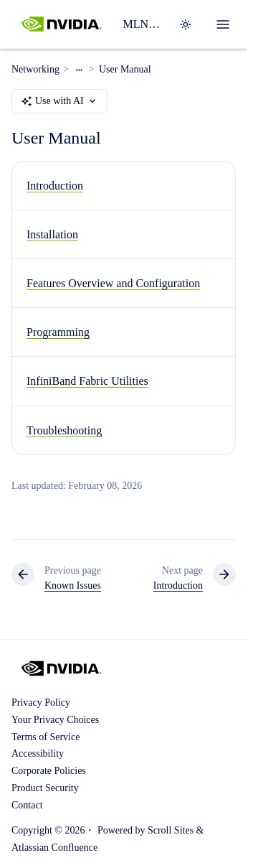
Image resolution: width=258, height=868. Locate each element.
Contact (27, 805)
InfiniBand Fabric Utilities (87, 382)
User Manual (125, 69)
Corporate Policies (49, 771)
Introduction (55, 186)
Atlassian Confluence (54, 848)
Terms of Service (46, 737)
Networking (35, 69)
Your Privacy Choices (55, 720)
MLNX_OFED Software (142, 24)
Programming (58, 332)
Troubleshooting (64, 430)
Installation (52, 234)
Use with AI (59, 101)
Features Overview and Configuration (113, 283)
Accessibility (38, 753)
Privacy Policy (41, 703)
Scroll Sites (171, 830)
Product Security (45, 788)
